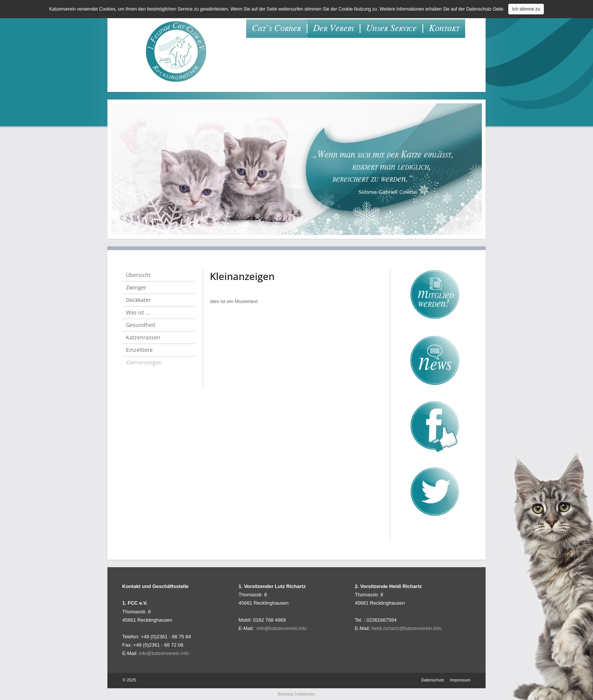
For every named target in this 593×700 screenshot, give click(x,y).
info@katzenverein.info (164, 653)
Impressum (460, 680)
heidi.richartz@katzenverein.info (406, 628)
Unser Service (391, 28)
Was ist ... (138, 312)
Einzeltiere (139, 350)
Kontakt (444, 28)
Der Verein (334, 28)
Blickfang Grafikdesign (296, 694)
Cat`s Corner (276, 28)
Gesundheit (141, 325)
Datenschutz (432, 680)
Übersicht (138, 275)
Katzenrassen (143, 337)
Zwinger (136, 287)
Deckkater (138, 300)
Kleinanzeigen (144, 362)
